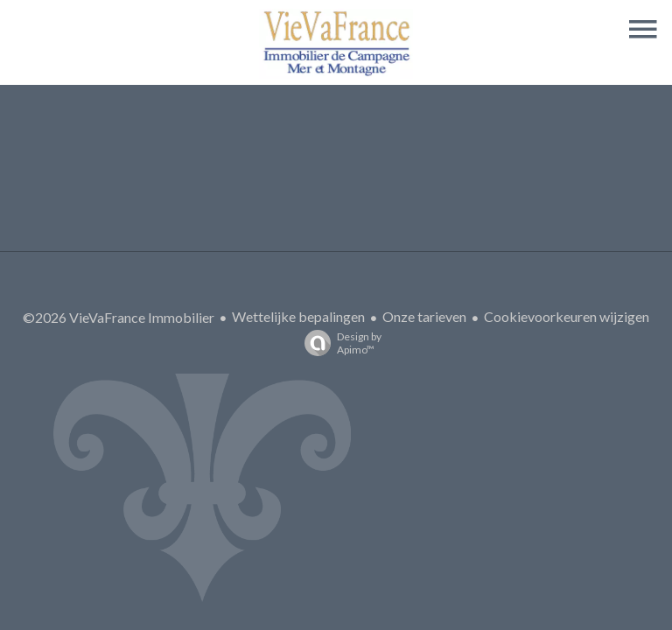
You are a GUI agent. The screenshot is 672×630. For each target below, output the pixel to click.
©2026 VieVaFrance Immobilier (119, 317)
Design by (339, 343)
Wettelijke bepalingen (298, 316)
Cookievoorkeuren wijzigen (567, 316)
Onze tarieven (424, 316)
